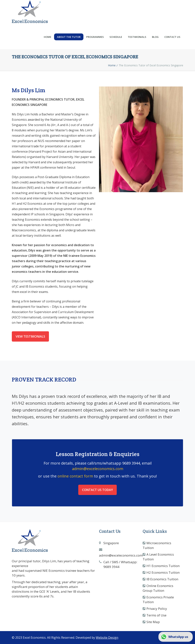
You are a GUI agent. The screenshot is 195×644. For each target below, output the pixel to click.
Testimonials (137, 37)
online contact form (75, 476)
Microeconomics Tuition (157, 545)
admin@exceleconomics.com (98, 469)
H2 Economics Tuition (163, 572)
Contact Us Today (97, 490)
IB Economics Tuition (162, 579)
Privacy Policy (157, 609)
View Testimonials (30, 336)
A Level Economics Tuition (158, 557)
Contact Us (172, 37)
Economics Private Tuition (158, 600)
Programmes (95, 37)
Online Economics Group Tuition (158, 588)
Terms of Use (156, 615)
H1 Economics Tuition (163, 566)
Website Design (107, 638)
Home (48, 37)
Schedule (116, 37)
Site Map (153, 622)
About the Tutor (69, 37)
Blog (155, 37)
